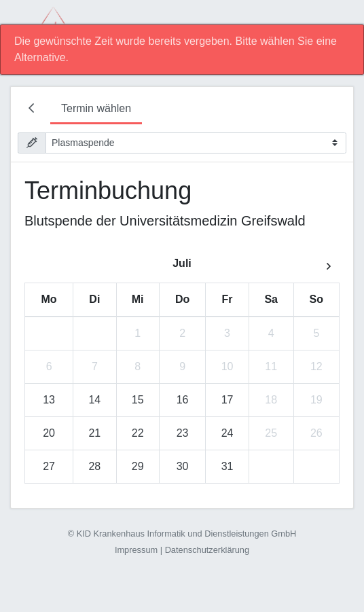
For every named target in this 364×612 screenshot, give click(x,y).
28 (94, 466)
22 (138, 433)
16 (183, 400)
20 (49, 433)
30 (183, 466)
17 (227, 400)
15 (138, 400)
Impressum (136, 550)
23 (183, 433)
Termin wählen (96, 108)
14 (94, 400)
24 (227, 433)
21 (94, 433)
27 (49, 466)
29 (138, 466)
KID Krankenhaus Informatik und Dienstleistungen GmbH (187, 534)
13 (49, 400)
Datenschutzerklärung (207, 550)
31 (227, 466)
